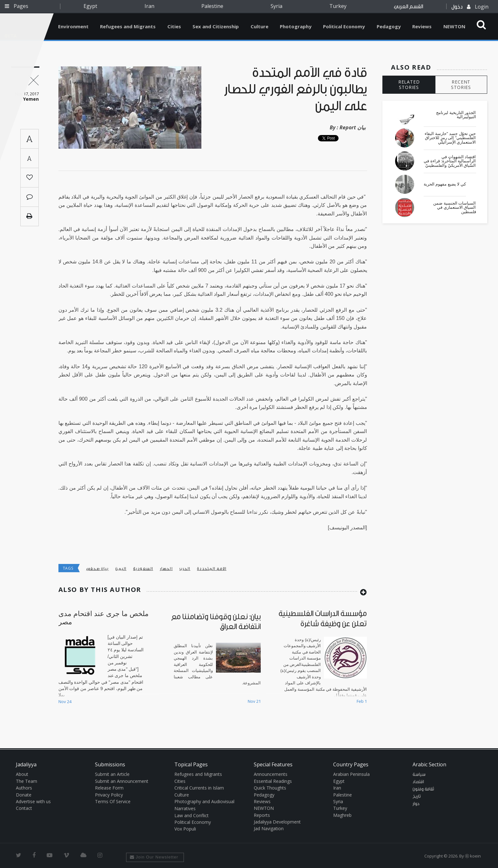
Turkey (338, 6)
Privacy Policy (109, 795)
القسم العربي (408, 7)
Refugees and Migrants (128, 26)
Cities (174, 26)
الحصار (166, 569)
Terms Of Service (113, 801)
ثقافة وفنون (423, 789)
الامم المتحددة (212, 569)
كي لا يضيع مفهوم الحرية (445, 184)
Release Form (109, 788)
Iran (149, 6)
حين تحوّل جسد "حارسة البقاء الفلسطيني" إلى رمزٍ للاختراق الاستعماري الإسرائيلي (450, 138)
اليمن (121, 569)
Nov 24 (65, 702)
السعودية (143, 569)
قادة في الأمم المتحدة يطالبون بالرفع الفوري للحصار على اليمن (296, 90)
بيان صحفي (97, 569)
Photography (296, 26)
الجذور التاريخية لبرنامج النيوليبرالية (456, 115)
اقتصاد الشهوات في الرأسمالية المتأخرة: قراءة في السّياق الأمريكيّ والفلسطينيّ (450, 161)
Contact (24, 808)
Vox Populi (185, 829)
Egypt (90, 6)
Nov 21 (254, 701)
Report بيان (353, 127)
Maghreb (342, 815)
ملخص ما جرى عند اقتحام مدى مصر (104, 617)
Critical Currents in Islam (199, 788)
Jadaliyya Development (277, 822)
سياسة (419, 775)
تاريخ (417, 797)
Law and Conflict (192, 815)
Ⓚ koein (473, 856)
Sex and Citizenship (216, 26)
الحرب (185, 569)
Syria (276, 6)
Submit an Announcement (122, 781)
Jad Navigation (269, 828)
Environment (73, 26)
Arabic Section (429, 764)
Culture (259, 26)
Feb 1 (362, 701)
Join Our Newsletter (154, 857)
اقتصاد (418, 782)
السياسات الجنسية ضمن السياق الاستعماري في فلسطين (454, 208)
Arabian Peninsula (351, 774)
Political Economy (344, 26)
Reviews (422, 26)
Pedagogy (389, 26)
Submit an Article (112, 774)
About (22, 774)
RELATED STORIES (409, 85)
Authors (24, 788)
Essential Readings (273, 781)
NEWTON (454, 26)
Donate (24, 795)
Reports (262, 815)
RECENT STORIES (461, 85)
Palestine (212, 6)
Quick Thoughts (270, 788)
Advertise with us (33, 801)
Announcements (271, 774)
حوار (416, 804)
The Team (27, 781)
